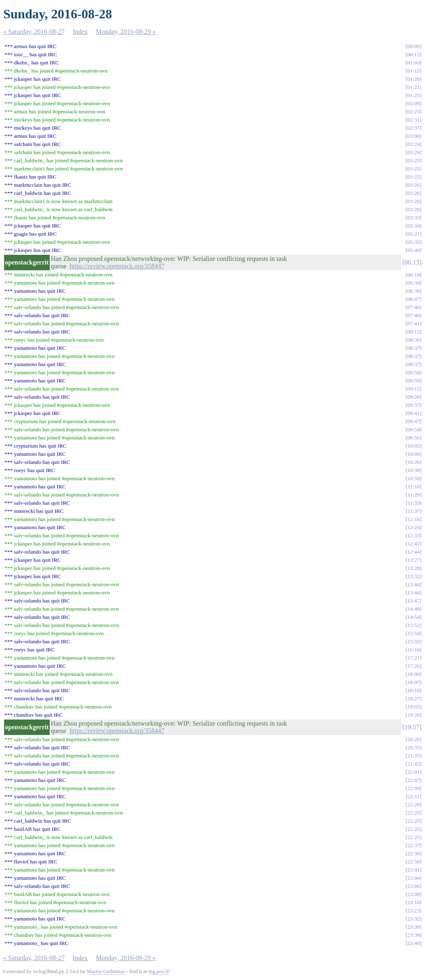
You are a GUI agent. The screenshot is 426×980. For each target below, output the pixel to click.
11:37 (414, 511)
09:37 (413, 405)
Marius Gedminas (106, 971)
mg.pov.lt (158, 971)
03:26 (413, 185)
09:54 (413, 429)
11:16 (414, 487)
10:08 (413, 454)
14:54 (413, 617)
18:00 (413, 674)
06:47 (413, 299)
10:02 (413, 446)
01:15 (413, 71)
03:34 (413, 226)
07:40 (413, 307)
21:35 (413, 756)
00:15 (413, 54)
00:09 (413, 46)
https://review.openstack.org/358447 (117, 266)
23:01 (413, 870)
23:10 (413, 902)
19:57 (412, 727)
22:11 (414, 796)
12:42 (413, 544)
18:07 (413, 682)
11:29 (414, 495)
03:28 (413, 209)
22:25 (413, 813)
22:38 (413, 853)
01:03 (413, 63)
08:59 (413, 381)
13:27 (413, 560)
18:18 (413, 690)
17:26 (413, 666)
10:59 (413, 478)
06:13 (412, 262)
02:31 (413, 120)
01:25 (413, 95)
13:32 (413, 576)
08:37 (413, 348)
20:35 (413, 747)
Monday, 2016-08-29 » (126, 32)
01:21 (413, 87)
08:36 (413, 340)
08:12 (413, 332)
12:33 (413, 535)
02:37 (413, 128)
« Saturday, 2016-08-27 (34, 32)
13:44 (413, 584)
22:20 (413, 805)
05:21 (413, 234)
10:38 (413, 470)
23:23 (413, 910)
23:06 (413, 886)
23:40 (413, 943)
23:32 (413, 919)
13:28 (413, 568)
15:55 (413, 641)
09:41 (413, 413)
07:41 (413, 323)
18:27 (413, 699)
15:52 (413, 625)
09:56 (413, 438)
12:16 (413, 519)
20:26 (413, 739)
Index (80, 32)
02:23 (413, 111)
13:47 (413, 601)
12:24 (413, 527)
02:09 (413, 103)
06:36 (413, 291)
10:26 (413, 462)
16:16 (413, 650)
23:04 (413, 878)
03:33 (413, 217)
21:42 (413, 764)
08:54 (413, 372)
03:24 (413, 144)
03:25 (413, 160)
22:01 (413, 772)
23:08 (413, 894)
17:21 (413, 658)
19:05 (413, 707)
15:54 (413, 633)
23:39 (413, 927)
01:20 (413, 79)
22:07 (413, 780)
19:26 (413, 715)
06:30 (413, 283)
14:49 (413, 609)
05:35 (413, 242)
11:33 (414, 503)
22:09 (413, 788)
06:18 (413, 275)
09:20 (413, 397)
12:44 (413, 552)
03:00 (413, 136)
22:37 (413, 845)
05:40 (413, 250)
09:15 (413, 389)
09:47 (413, 421)
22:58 (413, 862)
